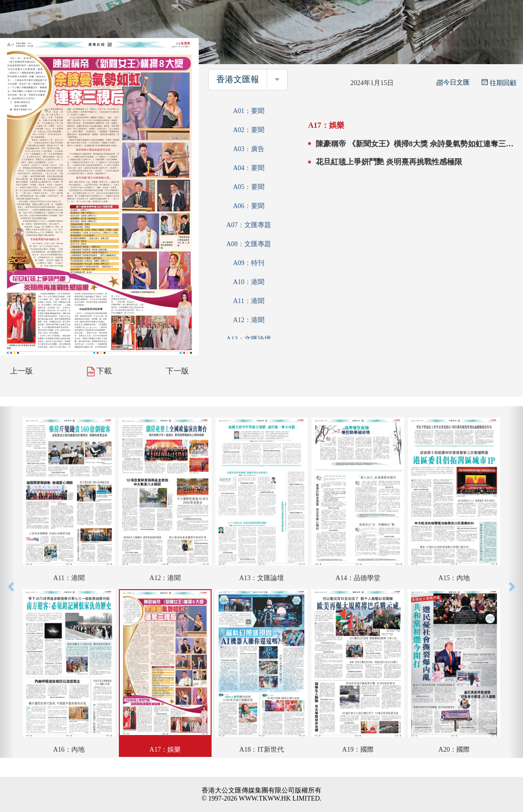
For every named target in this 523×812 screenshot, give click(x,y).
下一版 (177, 371)
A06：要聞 (249, 206)
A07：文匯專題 (249, 225)
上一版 (21, 371)
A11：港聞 (249, 301)
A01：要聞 (249, 111)
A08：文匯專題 (249, 244)
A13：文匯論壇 (249, 339)
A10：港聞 (249, 282)
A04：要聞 (249, 168)
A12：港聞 (249, 320)
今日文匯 (453, 82)
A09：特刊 (249, 263)
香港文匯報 (238, 79)
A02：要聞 (249, 130)
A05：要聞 (249, 187)
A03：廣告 (249, 149)
